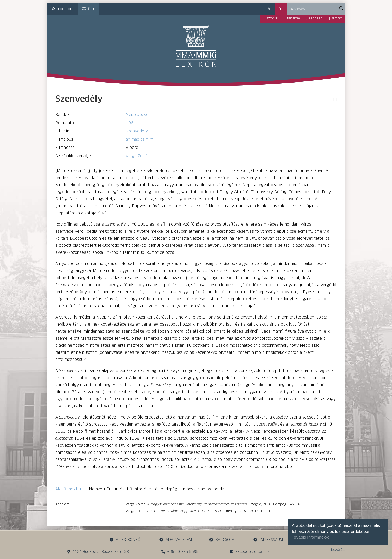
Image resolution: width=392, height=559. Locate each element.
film (89, 9)
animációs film (140, 140)
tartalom (294, 19)
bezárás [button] (338, 550)
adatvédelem (176, 540)
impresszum (268, 540)
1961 (131, 123)
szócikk (272, 19)
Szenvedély (137, 131)
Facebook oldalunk (250, 552)
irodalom (63, 9)
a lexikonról (126, 540)
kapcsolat (222, 540)
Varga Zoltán (138, 156)
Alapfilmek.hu (68, 489)
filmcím (337, 19)
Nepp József (138, 115)
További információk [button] (310, 537)
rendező (316, 19)
